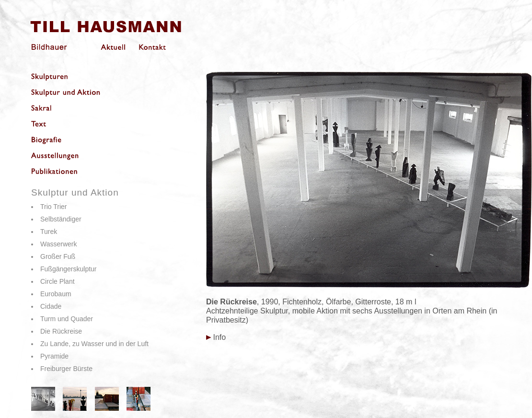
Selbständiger (61, 219)
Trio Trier (53, 207)
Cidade (51, 306)
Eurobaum (56, 294)
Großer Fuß (58, 256)
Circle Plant (58, 281)
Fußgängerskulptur (69, 269)
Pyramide (54, 356)
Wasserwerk (59, 244)
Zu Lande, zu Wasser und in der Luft (94, 344)
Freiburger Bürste (66, 369)
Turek (49, 232)
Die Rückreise (61, 331)
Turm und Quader (67, 319)
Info (216, 337)
